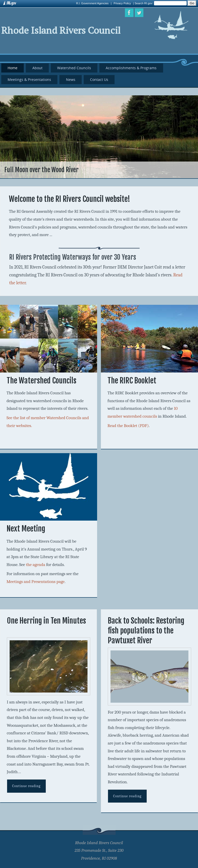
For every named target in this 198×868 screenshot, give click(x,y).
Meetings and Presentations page (36, 582)
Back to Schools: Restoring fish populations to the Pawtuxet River (146, 631)
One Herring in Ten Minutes (46, 621)
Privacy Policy (122, 3)
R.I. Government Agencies (92, 3)
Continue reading (26, 786)
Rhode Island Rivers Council (61, 30)
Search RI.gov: (144, 3)
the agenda (36, 565)
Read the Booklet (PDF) (128, 426)
